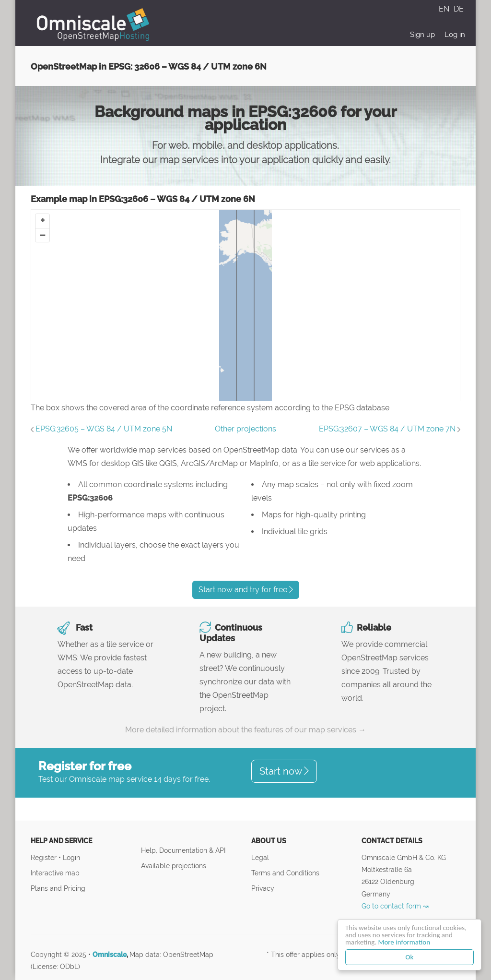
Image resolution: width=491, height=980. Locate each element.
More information (404, 942)
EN (445, 9)
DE (459, 9)
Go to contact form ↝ (395, 906)
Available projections (174, 866)
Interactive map (55, 873)
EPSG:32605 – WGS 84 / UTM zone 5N (104, 429)
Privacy (263, 888)
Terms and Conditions (285, 873)
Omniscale (110, 955)
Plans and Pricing (58, 888)
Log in (455, 35)
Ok (410, 957)
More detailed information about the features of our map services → (245, 730)
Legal (260, 857)
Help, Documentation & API (183, 850)
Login (71, 857)
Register (45, 857)
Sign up (422, 35)
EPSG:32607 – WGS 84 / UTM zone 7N (387, 429)
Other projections (245, 429)
